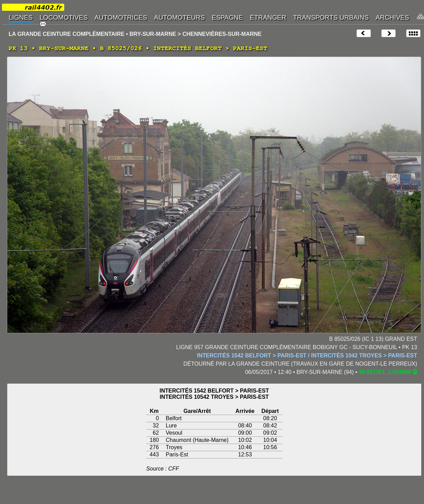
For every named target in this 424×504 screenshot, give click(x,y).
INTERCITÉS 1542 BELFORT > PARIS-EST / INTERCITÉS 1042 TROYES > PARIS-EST (307, 355)
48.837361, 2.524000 (385, 372)
